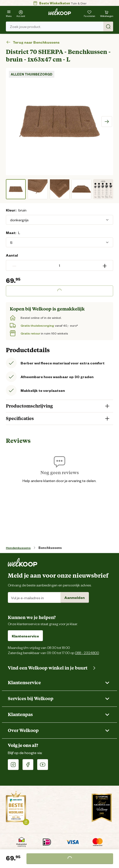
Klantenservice (25, 636)
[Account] (21, 13)
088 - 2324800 (87, 652)
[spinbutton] (59, 265)
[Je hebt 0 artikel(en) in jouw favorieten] (89, 13)
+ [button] (105, 265)
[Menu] (9, 13)
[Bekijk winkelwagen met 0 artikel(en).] (107, 13)
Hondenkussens (18, 548)
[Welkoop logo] (60, 12)
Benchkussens (50, 548)
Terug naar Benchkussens (33, 42)
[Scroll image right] (107, 122)
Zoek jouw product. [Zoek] (61, 26)
